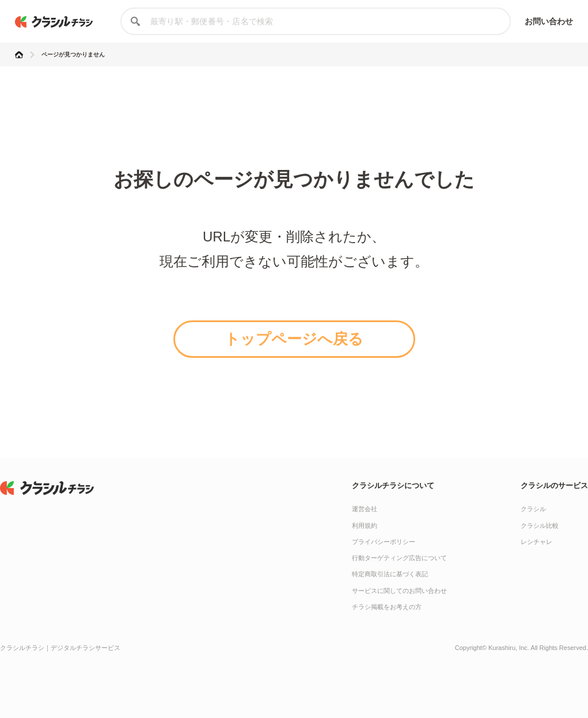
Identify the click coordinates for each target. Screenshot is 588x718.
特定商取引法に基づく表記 (390, 574)
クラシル (533, 509)
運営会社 (365, 509)
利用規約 (365, 526)
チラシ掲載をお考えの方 (387, 607)
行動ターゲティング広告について (399, 558)
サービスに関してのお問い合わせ (399, 591)
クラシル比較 (540, 526)
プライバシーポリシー (384, 542)
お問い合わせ (549, 21)
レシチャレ (536, 542)
